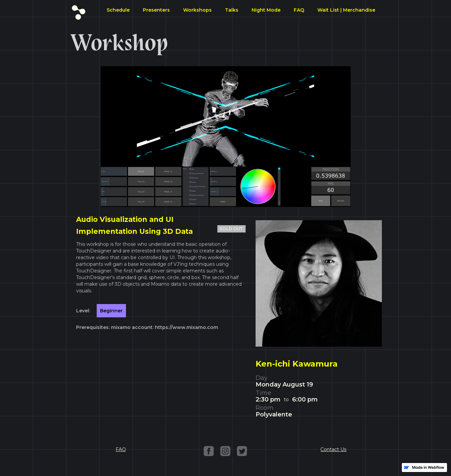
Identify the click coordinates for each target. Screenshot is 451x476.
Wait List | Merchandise (346, 10)
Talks (232, 10)
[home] (79, 11)
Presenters (156, 10)
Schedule (118, 10)
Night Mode (266, 10)
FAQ (299, 10)
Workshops (197, 10)
